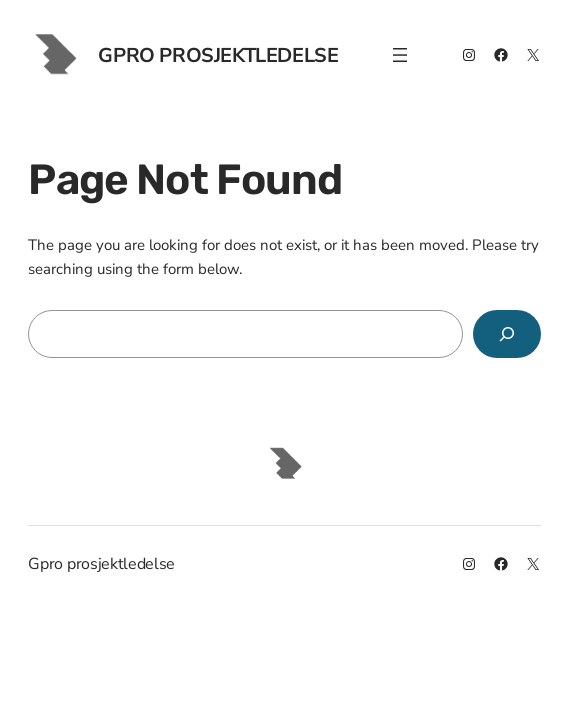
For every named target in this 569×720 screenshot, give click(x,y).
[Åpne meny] (400, 55)
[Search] (507, 334)
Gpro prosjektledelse (218, 55)
